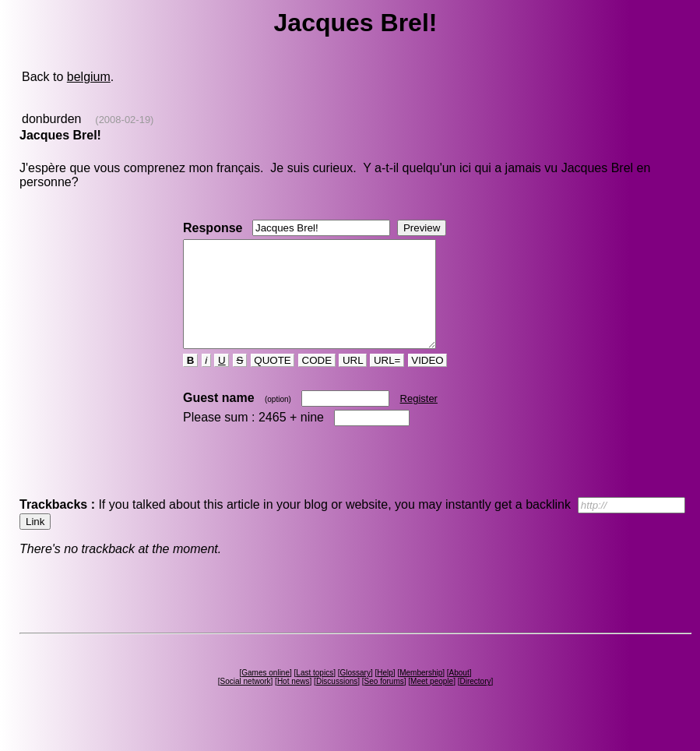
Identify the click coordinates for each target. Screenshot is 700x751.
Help (385, 694)
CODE (317, 381)
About (459, 694)
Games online (266, 694)
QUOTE (273, 381)
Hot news (294, 702)
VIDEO (428, 381)
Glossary (355, 694)
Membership (421, 694)
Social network (246, 702)
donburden (52, 119)
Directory (475, 702)
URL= (387, 381)
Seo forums (384, 702)
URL (353, 381)
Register (419, 420)
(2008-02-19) (124, 120)
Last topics (315, 694)
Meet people (432, 702)
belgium (89, 77)
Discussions (337, 702)
